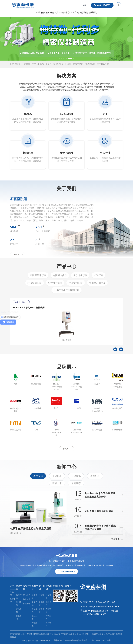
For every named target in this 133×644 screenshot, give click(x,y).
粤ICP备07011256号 (101, 640)
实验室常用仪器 (38, 275)
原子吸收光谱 (103, 64)
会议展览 (76, 476)
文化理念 (41, 603)
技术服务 (27, 595)
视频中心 (19, 617)
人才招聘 (48, 624)
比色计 (68, 64)
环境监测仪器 (35, 283)
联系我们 (93, 12)
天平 (34, 64)
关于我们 (84, 12)
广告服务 (48, 617)
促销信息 (57, 476)
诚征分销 (48, 603)
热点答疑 (27, 599)
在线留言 (48, 610)
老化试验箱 (58, 64)
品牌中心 (13, 600)
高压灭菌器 (78, 64)
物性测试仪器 (60, 275)
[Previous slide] (3, 39)
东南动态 (76, 483)
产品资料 (19, 610)
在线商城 (75, 12)
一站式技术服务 (66, 556)
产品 (38, 12)
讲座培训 (95, 476)
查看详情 (66, 340)
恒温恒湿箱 (90, 64)
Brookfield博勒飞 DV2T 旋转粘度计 (29, 308)
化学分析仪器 (80, 275)
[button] (59, 58)
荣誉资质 (41, 610)
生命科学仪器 (55, 283)
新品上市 (57, 483)
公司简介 (41, 596)
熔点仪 (48, 64)
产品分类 (13, 593)
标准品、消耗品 (97, 283)
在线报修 (27, 603)
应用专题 (38, 476)
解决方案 (45, 12)
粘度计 (27, 64)
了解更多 (18, 254)
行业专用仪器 (76, 283)
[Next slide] (130, 39)
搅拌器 (41, 64)
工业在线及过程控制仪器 (66, 290)
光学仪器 (98, 275)
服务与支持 (55, 12)
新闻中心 (65, 12)
